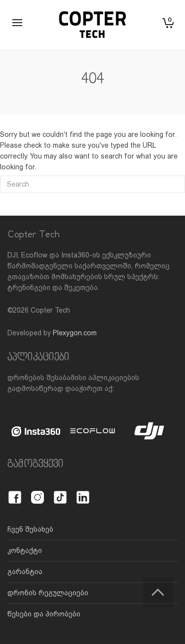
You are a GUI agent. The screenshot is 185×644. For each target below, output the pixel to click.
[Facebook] (15, 492)
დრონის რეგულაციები (48, 593)
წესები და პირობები (44, 614)
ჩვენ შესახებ (30, 529)
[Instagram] (37, 492)
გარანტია (25, 572)
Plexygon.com (75, 333)
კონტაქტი (25, 550)
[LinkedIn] (83, 492)
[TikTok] (60, 492)
